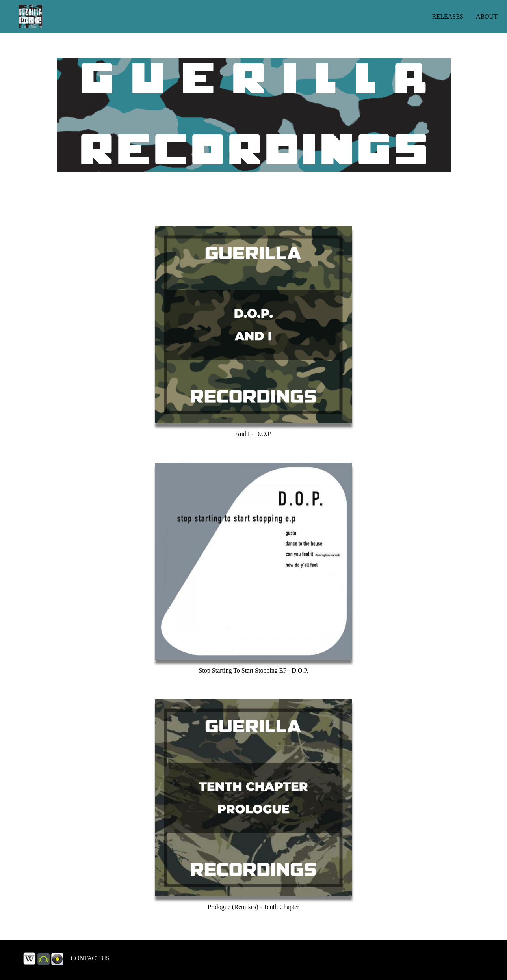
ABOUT (487, 16)
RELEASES (448, 16)
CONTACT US (90, 958)
